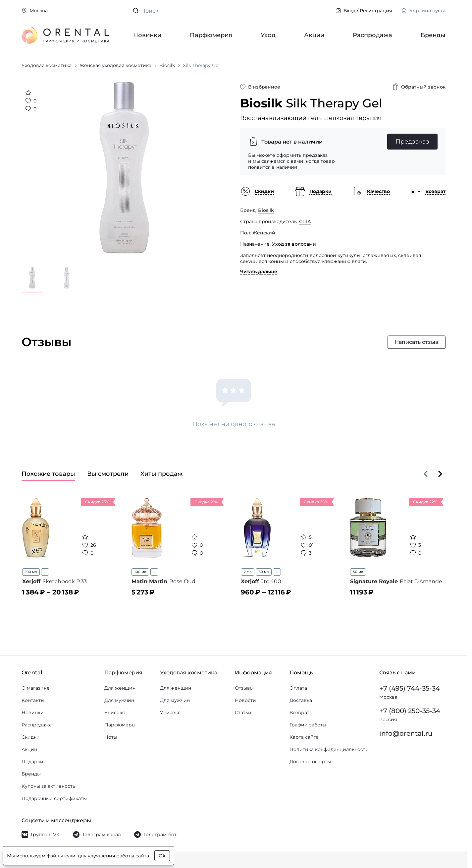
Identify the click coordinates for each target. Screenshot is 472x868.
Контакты (33, 700)
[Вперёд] (440, 474)
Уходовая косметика (189, 673)
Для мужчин (119, 700)
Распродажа (372, 35)
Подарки (32, 762)
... (45, 572)
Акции (314, 35)
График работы (308, 725)
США (305, 221)
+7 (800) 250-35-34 (410, 711)
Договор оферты (310, 762)
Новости (245, 700)
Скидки (31, 737)
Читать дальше (259, 272)
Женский (264, 233)
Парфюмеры (120, 725)
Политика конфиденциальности (329, 749)
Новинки (147, 35)
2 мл (248, 572)
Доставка (301, 700)
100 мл (31, 572)
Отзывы (244, 688)
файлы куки (61, 856)
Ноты (111, 737)
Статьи (243, 713)
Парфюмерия (211, 35)
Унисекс (115, 713)
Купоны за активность (48, 786)
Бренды (433, 35)
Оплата (298, 688)
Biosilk (266, 210)
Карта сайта (304, 737)
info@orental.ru (406, 733)
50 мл (264, 572)
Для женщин (120, 688)
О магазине (36, 688)
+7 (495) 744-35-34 (410, 688)
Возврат (299, 713)
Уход (268, 35)
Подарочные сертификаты (54, 798)
